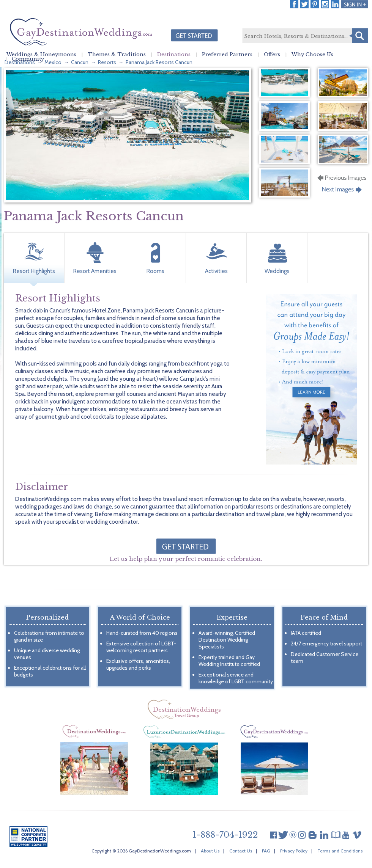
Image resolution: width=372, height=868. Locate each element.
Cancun (80, 62)
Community (28, 59)
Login (355, 4)
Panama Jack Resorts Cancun (159, 62)
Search (359, 36)
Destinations (174, 55)
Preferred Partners (227, 55)
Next (343, 192)
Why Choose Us (312, 55)
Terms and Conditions (340, 851)
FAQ (266, 851)
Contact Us (241, 851)
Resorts (107, 62)
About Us (210, 851)
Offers (272, 55)
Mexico (53, 62)
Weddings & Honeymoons (41, 55)
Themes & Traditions (117, 55)
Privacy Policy (294, 851)
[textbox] (305, 36)
